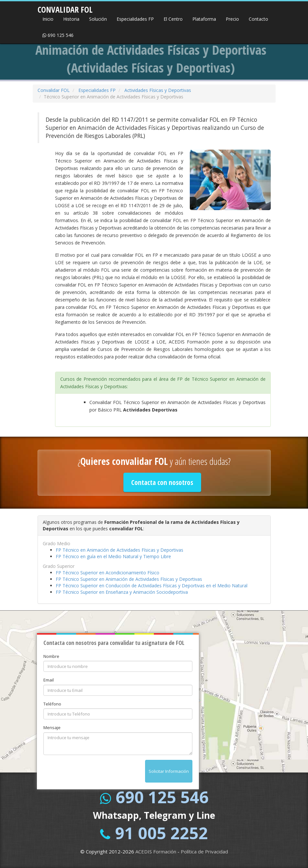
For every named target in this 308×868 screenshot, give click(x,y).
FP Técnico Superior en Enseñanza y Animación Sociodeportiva (122, 592)
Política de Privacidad (204, 851)
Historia (71, 19)
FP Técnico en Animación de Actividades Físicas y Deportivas (120, 550)
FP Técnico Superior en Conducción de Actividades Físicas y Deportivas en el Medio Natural (152, 586)
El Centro (173, 19)
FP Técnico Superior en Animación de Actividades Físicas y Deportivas (129, 579)
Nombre (51, 656)
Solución (98, 19)
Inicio (48, 19)
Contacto (258, 19)
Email (49, 680)
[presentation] (93, 772)
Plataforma (204, 19)
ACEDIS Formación (156, 851)
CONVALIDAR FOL (65, 7)
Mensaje (52, 727)
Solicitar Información (169, 771)
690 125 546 (58, 35)
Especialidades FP (135, 19)
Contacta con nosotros (162, 482)
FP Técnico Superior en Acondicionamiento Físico (108, 573)
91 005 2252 (161, 833)
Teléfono (52, 704)
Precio (232, 19)
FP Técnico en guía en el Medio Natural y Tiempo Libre (113, 556)
